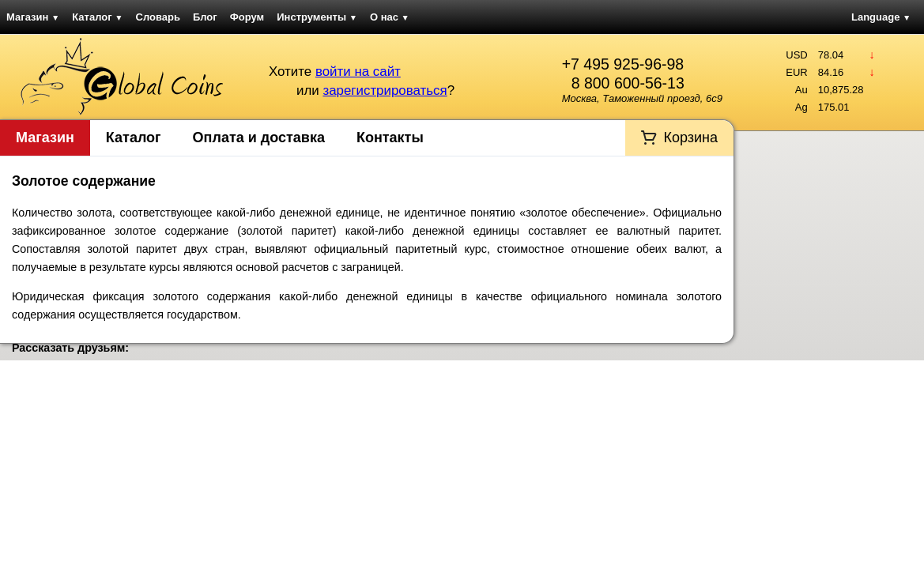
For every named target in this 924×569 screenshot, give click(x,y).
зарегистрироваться (385, 90)
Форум (247, 17)
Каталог (97, 17)
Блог (205, 17)
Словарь (158, 17)
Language (881, 17)
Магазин (33, 17)
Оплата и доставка (259, 138)
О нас (390, 17)
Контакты (390, 138)
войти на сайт (358, 72)
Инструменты (317, 17)
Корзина (690, 138)
